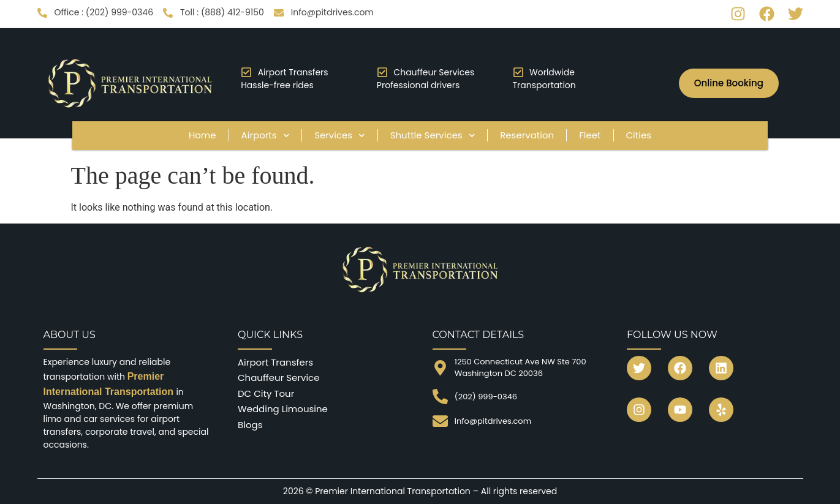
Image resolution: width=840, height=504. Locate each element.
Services (340, 136)
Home (202, 135)
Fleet (590, 135)
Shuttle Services (433, 136)
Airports (266, 136)
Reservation (527, 135)
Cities (639, 135)
